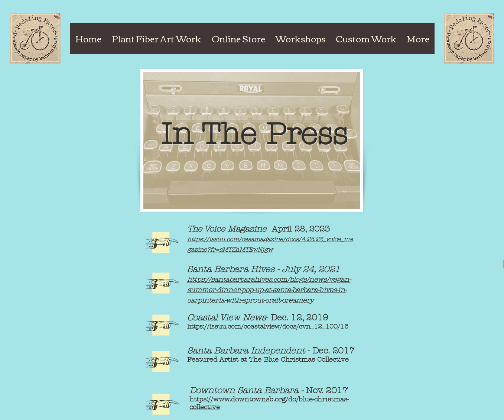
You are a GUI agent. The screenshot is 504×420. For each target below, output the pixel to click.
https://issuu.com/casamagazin (233, 239)
